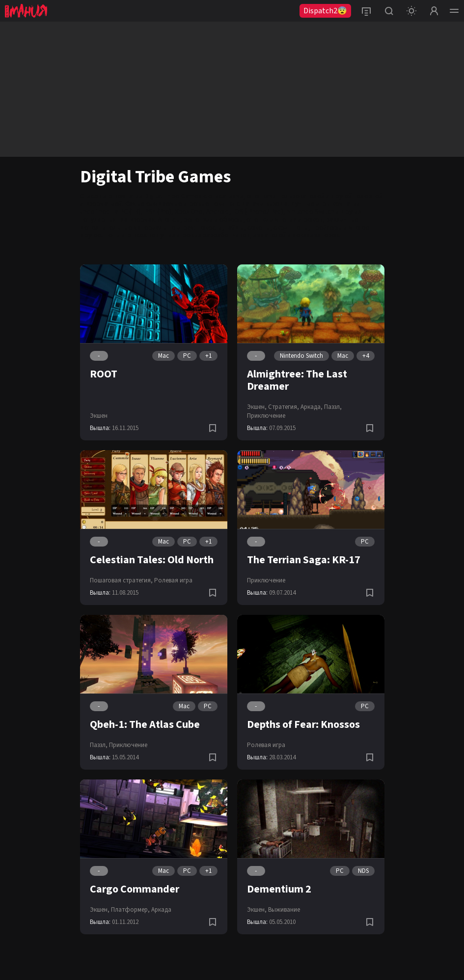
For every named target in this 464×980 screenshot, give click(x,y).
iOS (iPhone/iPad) (258, 212)
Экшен (99, 416)
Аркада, (312, 407)
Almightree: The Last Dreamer (297, 380)
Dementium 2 (279, 889)
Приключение (266, 416)
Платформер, (130, 910)
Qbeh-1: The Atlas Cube (145, 724)
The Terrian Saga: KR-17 (304, 560)
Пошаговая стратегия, (121, 580)
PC (187, 356)
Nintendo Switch (311, 212)
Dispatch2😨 (325, 11)
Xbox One (189, 212)
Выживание (284, 910)
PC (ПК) (130, 212)
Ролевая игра (173, 580)
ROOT (104, 374)
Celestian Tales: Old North (152, 560)
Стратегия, (284, 407)
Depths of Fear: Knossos (303, 724)
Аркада (161, 910)
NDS (363, 871)
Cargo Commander (135, 889)
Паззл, (333, 407)
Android (218, 212)
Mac (164, 356)
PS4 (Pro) (158, 212)
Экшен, (257, 407)
